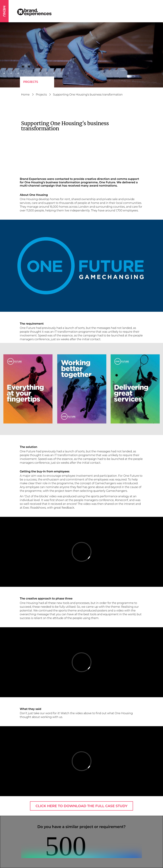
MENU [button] (4, 11)
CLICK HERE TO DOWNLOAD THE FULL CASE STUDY (81, 806)
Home (25, 95)
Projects (31, 82)
